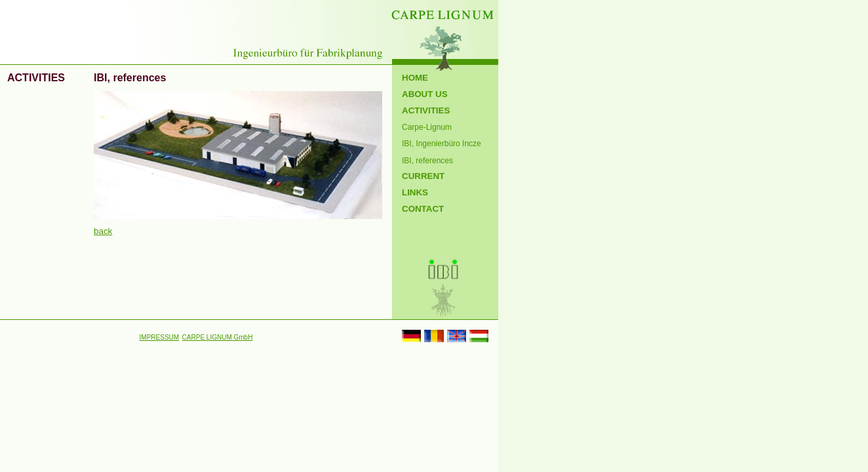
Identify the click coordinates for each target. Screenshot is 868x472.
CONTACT (423, 209)
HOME (415, 78)
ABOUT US (425, 94)
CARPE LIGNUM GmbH (218, 337)
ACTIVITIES (426, 110)
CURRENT (423, 176)
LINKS (415, 192)
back (103, 231)
